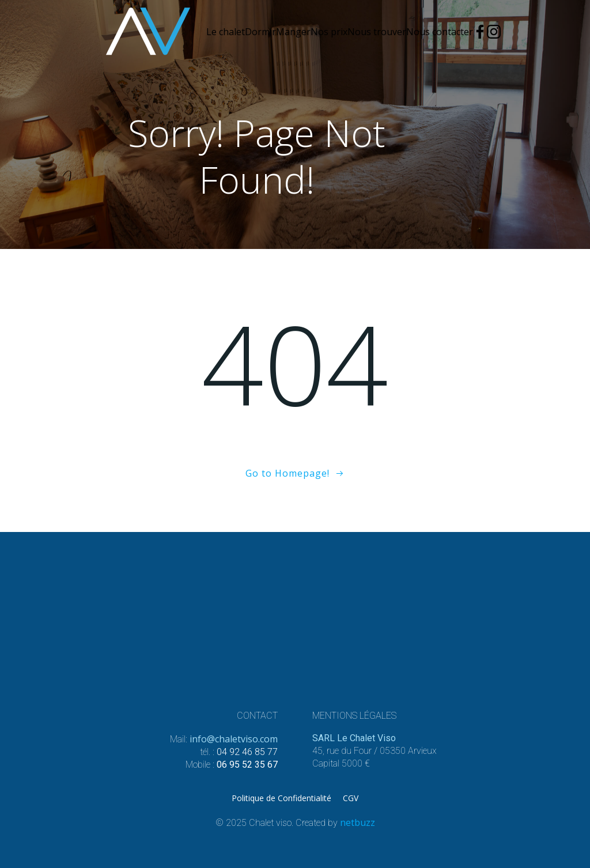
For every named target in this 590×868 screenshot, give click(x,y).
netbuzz (358, 822)
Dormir (260, 32)
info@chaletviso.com (234, 739)
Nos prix (329, 32)
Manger (293, 32)
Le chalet (226, 32)
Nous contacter (440, 32)
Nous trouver (377, 32)
